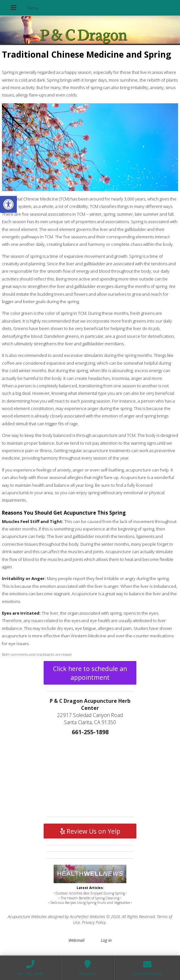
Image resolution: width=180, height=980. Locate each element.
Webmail (76, 940)
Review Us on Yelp (90, 831)
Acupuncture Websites (27, 917)
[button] (8, 204)
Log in (106, 940)
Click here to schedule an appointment (90, 673)
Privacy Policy (94, 922)
